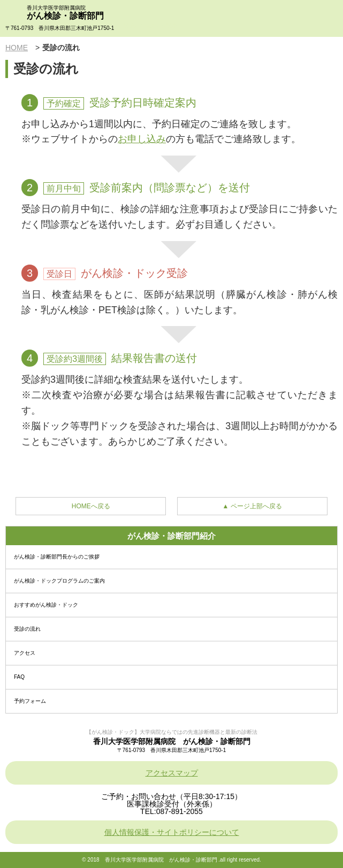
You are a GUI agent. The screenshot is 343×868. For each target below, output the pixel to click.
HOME (17, 48)
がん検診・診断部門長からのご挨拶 (57, 557)
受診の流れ (27, 629)
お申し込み (142, 139)
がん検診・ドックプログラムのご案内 (59, 581)
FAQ (19, 677)
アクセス (25, 653)
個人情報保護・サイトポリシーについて (172, 832)
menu (324, 19)
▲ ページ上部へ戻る (252, 506)
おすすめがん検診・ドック (46, 605)
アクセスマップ (172, 773)
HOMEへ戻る (91, 506)
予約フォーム (30, 701)
